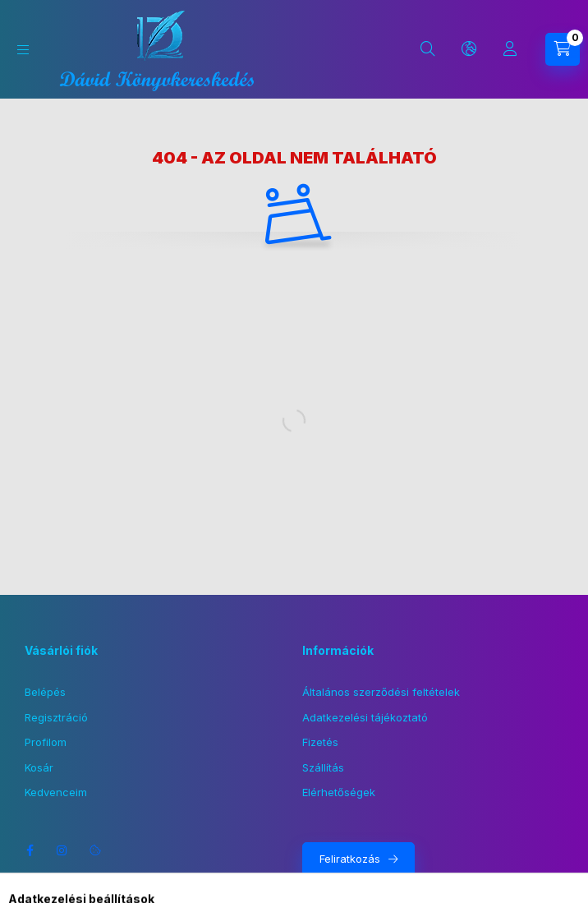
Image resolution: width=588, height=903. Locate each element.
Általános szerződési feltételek (381, 692)
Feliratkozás (350, 859)
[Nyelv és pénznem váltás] (469, 49)
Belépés (45, 692)
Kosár (39, 767)
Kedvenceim (56, 792)
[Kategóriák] (23, 50)
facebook (30, 850)
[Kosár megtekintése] (563, 49)
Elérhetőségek (339, 792)
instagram (62, 850)
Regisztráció (56, 717)
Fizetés (320, 742)
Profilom (46, 742)
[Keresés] (428, 49)
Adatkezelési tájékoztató (365, 717)
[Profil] (510, 49)
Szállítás (323, 767)
